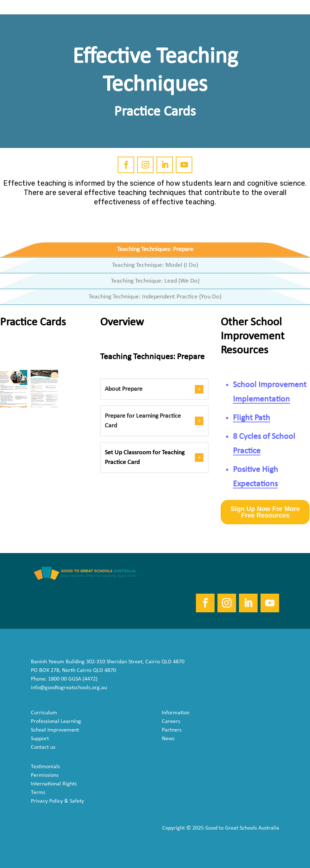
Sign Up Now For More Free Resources (265, 512)
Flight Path (252, 418)
